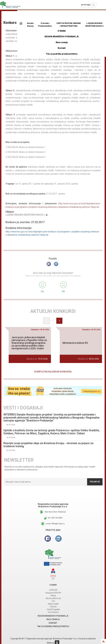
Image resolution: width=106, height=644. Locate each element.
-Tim (53, 601)
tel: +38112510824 (55, 518)
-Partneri (53, 607)
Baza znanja (62, 42)
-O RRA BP (53, 590)
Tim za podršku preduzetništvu (62, 54)
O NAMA (62, 31)
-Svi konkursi (53, 612)
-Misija (53, 596)
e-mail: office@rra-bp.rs (55, 524)
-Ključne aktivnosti (53, 598)
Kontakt (62, 48)
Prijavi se (95, 482)
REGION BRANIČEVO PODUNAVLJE (62, 37)
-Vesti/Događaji (53, 610)
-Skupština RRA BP (53, 593)
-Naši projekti (53, 604)
